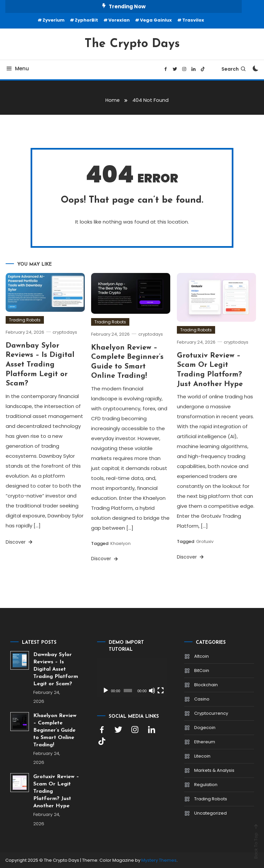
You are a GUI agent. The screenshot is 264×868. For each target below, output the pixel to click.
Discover (20, 542)
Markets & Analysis (214, 770)
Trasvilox (193, 20)
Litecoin (202, 756)
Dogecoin (205, 727)
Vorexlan (119, 20)
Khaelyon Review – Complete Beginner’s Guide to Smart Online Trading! (55, 730)
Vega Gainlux (156, 20)
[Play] (106, 690)
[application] (132, 677)
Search (234, 69)
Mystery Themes (159, 860)
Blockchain (206, 684)
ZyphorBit (86, 20)
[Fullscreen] (161, 690)
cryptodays (66, 332)
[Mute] (152, 690)
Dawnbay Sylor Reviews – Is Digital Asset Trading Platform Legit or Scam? (40, 364)
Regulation (206, 784)
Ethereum (205, 741)
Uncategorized (210, 813)
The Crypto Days (132, 44)
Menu (17, 68)
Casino (202, 699)
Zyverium (54, 20)
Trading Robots (25, 320)
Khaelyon (121, 543)
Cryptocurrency (211, 713)
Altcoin (201, 656)
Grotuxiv (205, 541)
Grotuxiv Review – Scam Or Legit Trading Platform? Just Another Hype (56, 791)
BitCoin (202, 670)
